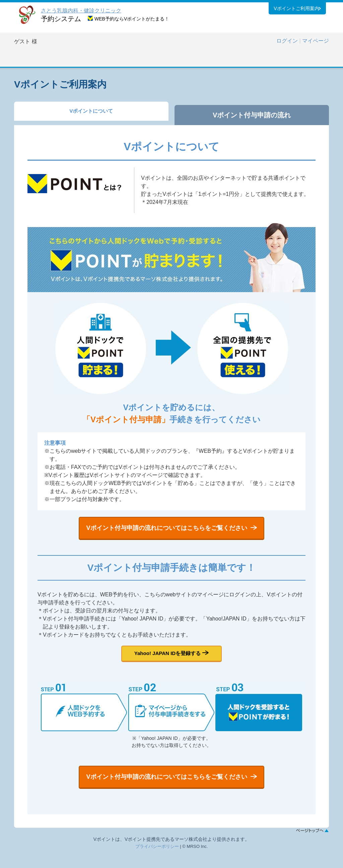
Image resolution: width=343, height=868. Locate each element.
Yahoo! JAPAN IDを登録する (167, 661)
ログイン (287, 41)
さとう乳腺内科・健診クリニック (81, 11)
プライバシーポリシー (157, 861)
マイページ (316, 41)
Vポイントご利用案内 (296, 10)
